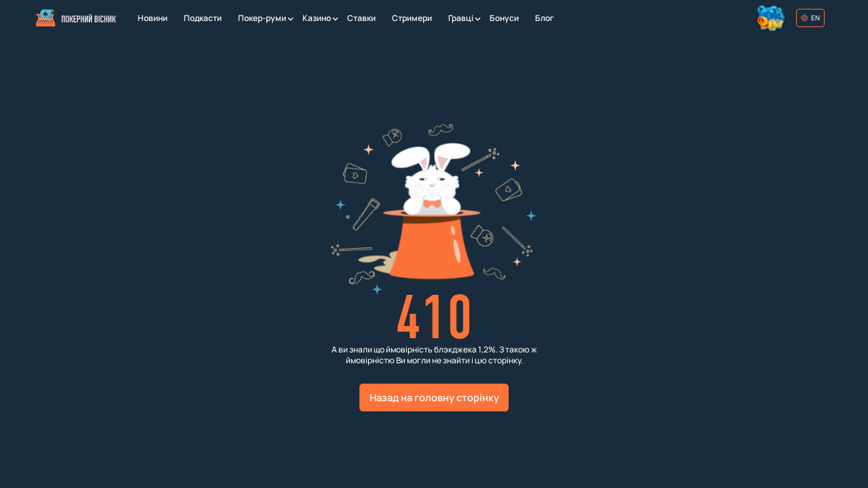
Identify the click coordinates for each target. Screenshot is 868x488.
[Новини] (153, 18)
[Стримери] (412, 18)
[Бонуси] (504, 18)
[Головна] (76, 18)
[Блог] (545, 18)
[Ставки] (361, 18)
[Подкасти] (203, 18)
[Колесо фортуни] (772, 18)
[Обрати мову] (810, 18)
